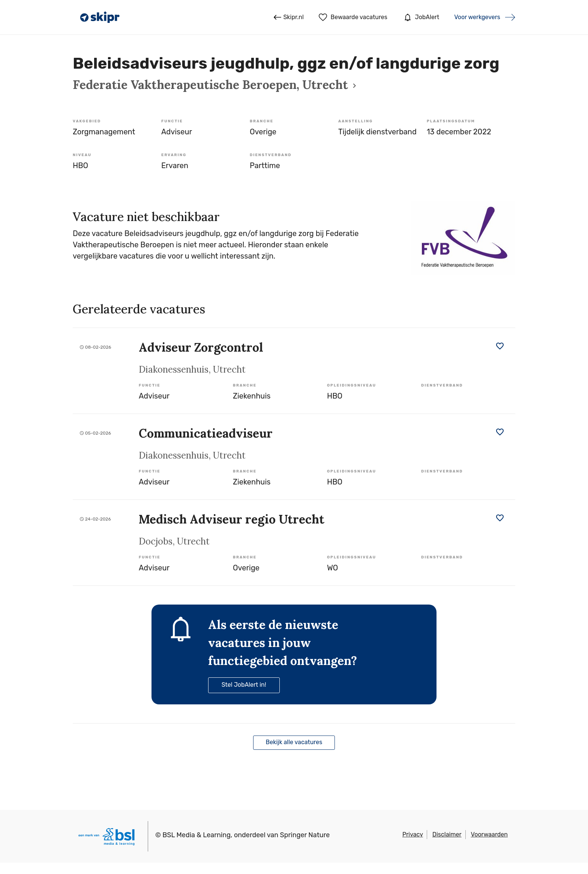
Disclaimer (447, 834)
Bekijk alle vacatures (294, 742)
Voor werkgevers (477, 17)
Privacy (413, 834)
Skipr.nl (289, 17)
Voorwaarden (489, 834)
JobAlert (421, 17)
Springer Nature (305, 835)
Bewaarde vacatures (353, 17)
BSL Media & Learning (196, 835)
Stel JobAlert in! (244, 685)
